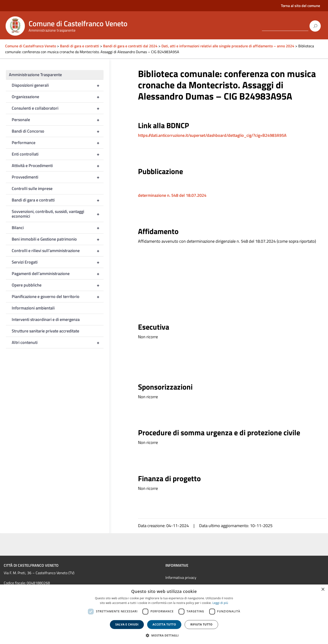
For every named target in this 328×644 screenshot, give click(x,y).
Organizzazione (58, 97)
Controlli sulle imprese (32, 188)
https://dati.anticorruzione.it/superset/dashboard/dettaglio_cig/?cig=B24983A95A (212, 135)
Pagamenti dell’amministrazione (58, 274)
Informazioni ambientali (33, 308)
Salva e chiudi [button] (127, 624)
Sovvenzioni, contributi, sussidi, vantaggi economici (58, 214)
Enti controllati (58, 154)
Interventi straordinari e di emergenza (46, 319)
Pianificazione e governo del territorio (58, 297)
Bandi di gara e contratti (58, 200)
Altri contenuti (58, 342)
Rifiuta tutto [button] (201, 624)
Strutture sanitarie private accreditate (45, 331)
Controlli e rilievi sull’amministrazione (58, 251)
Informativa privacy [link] (181, 577)
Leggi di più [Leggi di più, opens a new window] (220, 603)
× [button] (323, 590)
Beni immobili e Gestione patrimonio (58, 239)
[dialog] (164, 614)
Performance (58, 143)
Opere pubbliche (58, 285)
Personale (58, 120)
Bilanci (58, 228)
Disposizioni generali (58, 85)
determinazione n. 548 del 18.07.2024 (172, 195)
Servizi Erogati (58, 262)
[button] (164, 635)
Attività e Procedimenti (58, 166)
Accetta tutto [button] (164, 624)
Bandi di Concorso (58, 131)
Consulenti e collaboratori (58, 108)
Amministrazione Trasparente (35, 75)
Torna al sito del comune (300, 6)
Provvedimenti (58, 177)
